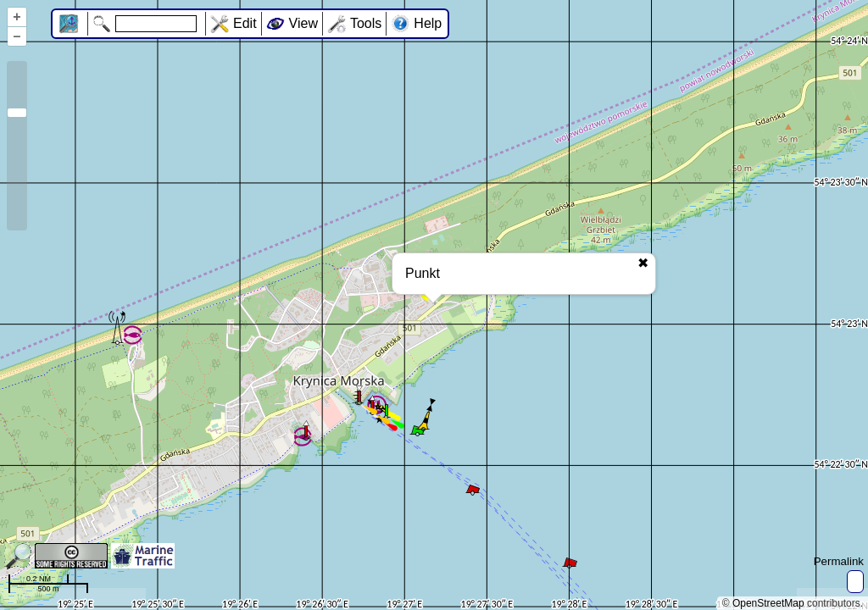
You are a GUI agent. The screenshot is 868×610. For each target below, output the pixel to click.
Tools (366, 23)
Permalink (839, 561)
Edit (245, 23)
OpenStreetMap (768, 603)
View (303, 23)
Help (428, 23)
